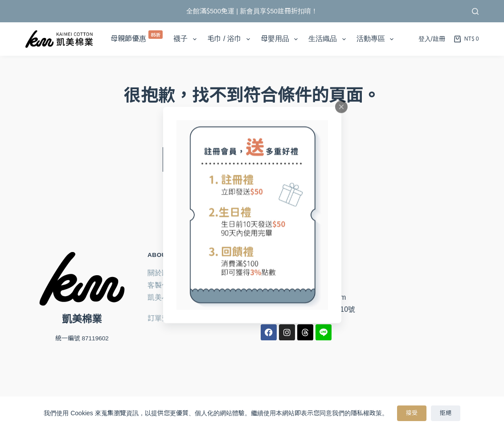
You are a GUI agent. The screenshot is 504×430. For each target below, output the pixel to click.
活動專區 (377, 39)
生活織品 (329, 39)
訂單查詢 (162, 318)
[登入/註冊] (432, 39)
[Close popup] (341, 107)
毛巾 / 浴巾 (231, 39)
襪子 (186, 39)
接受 (412, 413)
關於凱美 (162, 273)
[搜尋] (475, 11)
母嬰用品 (281, 39)
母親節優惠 (137, 36)
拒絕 (446, 413)
